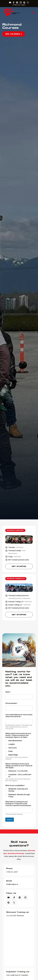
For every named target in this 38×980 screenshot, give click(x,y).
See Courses (14, 34)
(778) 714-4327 (19, 5)
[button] (33, 13)
